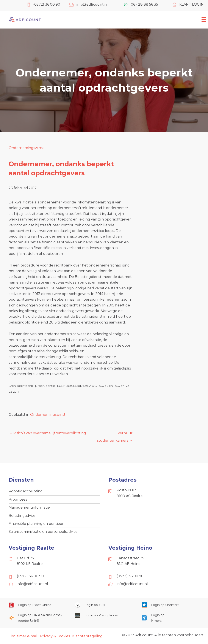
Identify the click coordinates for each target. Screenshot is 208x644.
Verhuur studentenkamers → (115, 434)
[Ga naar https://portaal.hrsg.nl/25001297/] (38, 618)
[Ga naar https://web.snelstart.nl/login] (170, 605)
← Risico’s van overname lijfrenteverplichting (48, 433)
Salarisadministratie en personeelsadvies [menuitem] (43, 532)
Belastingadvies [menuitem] (22, 516)
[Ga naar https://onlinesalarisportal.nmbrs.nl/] (154, 618)
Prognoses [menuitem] (18, 499)
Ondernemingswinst (26, 148)
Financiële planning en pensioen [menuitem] (37, 524)
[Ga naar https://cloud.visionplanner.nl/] (104, 615)
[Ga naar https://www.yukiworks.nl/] (104, 605)
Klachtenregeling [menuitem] (87, 636)
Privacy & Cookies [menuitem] (55, 636)
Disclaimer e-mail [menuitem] (23, 636)
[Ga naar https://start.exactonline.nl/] (38, 605)
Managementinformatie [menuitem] (29, 507)
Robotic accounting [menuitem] (26, 491)
